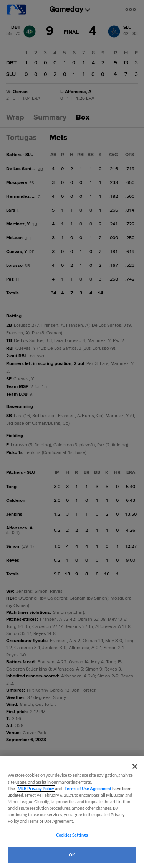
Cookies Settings (72, 835)
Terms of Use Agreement (88, 788)
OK (72, 855)
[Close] (135, 766)
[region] (72, 812)
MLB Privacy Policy (36, 788)
